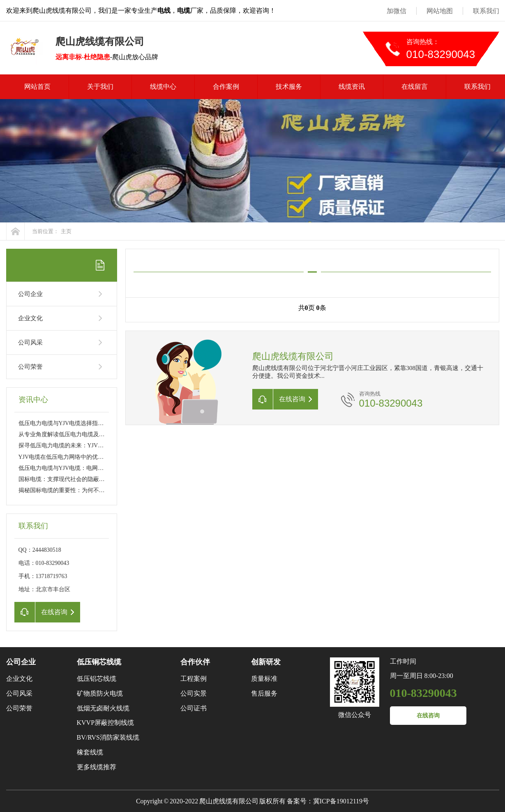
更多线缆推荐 (97, 767)
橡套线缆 (90, 752)
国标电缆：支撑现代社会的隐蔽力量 (65, 479)
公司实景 (194, 693)
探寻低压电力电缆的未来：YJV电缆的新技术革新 (81, 445)
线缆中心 (163, 87)
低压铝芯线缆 (97, 679)
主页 (66, 231)
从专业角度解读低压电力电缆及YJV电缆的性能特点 (84, 434)
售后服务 (264, 693)
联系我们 (486, 11)
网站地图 (440, 11)
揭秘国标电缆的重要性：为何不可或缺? (69, 490)
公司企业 (30, 294)
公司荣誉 (30, 367)
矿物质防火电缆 (100, 693)
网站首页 (37, 87)
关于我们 (100, 87)
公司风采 (30, 342)
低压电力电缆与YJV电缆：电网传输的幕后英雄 (78, 468)
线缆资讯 (352, 87)
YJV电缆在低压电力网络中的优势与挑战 (70, 457)
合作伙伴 (195, 662)
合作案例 (226, 87)
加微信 (397, 11)
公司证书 (194, 708)
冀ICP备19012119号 (341, 801)
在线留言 (415, 87)
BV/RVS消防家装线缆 (108, 737)
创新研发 (266, 662)
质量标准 (264, 679)
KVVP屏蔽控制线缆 (106, 723)
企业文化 (30, 318)
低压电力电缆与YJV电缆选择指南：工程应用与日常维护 (90, 423)
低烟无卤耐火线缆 (103, 708)
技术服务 (289, 87)
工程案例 (194, 679)
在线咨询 (428, 716)
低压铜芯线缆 (99, 662)
